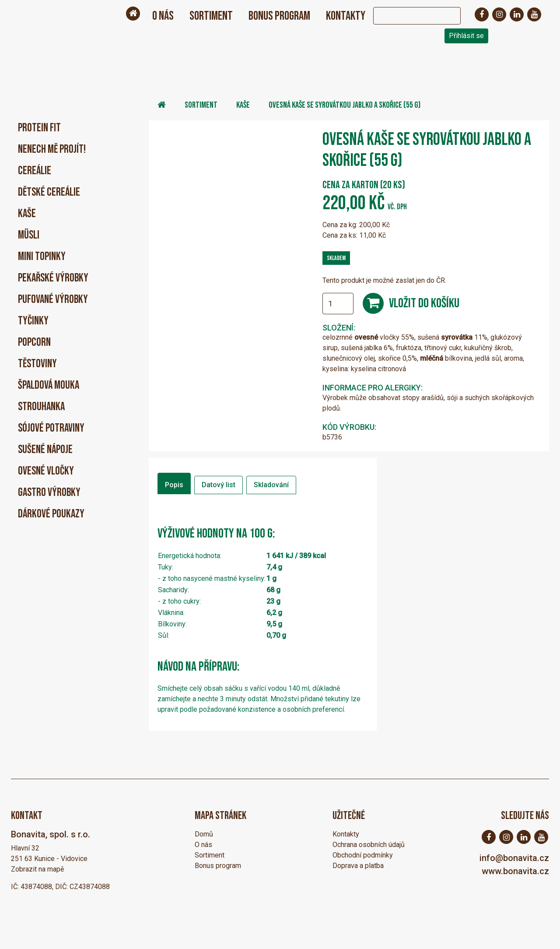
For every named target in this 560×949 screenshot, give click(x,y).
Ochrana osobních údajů (369, 845)
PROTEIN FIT (39, 128)
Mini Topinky (42, 257)
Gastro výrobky (49, 493)
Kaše (27, 214)
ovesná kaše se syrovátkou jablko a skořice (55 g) (345, 105)
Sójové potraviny (51, 428)
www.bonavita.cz (515, 871)
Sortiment (211, 16)
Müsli (29, 235)
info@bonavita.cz (514, 858)
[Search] (408, 16)
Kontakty (346, 16)
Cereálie (35, 171)
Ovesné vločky (46, 471)
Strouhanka (41, 407)
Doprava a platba (358, 866)
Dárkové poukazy (51, 514)
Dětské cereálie (49, 192)
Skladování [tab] (271, 485)
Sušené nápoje (45, 450)
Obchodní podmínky (363, 855)
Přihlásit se (466, 36)
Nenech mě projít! (52, 149)
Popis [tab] (174, 485)
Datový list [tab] (219, 485)
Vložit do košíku (424, 303)
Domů (204, 834)
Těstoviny (37, 364)
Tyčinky (33, 321)
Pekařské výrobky (53, 278)
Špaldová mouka (49, 385)
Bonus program (279, 16)
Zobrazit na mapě (37, 869)
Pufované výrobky (53, 300)
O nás (163, 16)
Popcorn (34, 343)
